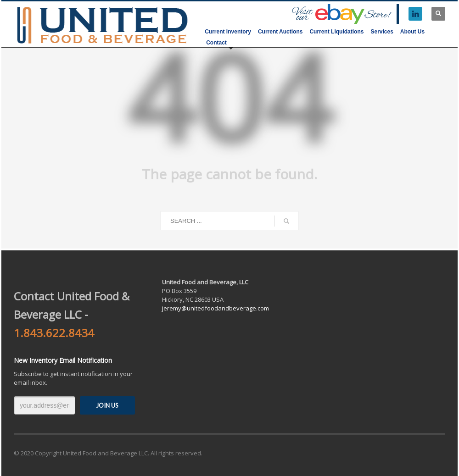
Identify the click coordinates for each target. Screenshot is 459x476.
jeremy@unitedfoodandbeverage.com (216, 308)
